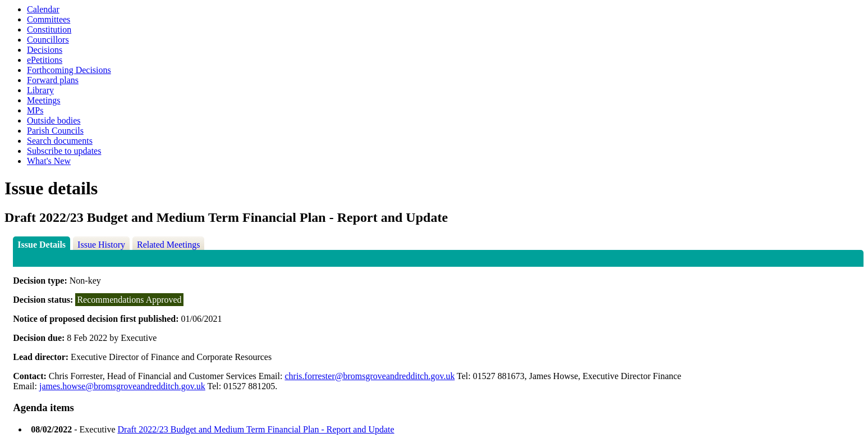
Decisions (45, 50)
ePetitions (45, 60)
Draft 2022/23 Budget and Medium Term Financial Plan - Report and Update (256, 429)
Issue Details (42, 245)
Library (40, 90)
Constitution (49, 29)
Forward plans (53, 80)
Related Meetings (168, 245)
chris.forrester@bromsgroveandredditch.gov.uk (369, 376)
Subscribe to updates (64, 151)
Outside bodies (54, 120)
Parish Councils (55, 131)
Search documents (60, 141)
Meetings (44, 100)
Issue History (101, 245)
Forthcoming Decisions (69, 70)
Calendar (43, 9)
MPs (35, 110)
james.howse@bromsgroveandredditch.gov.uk (122, 386)
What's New (49, 161)
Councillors (48, 40)
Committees (49, 19)
